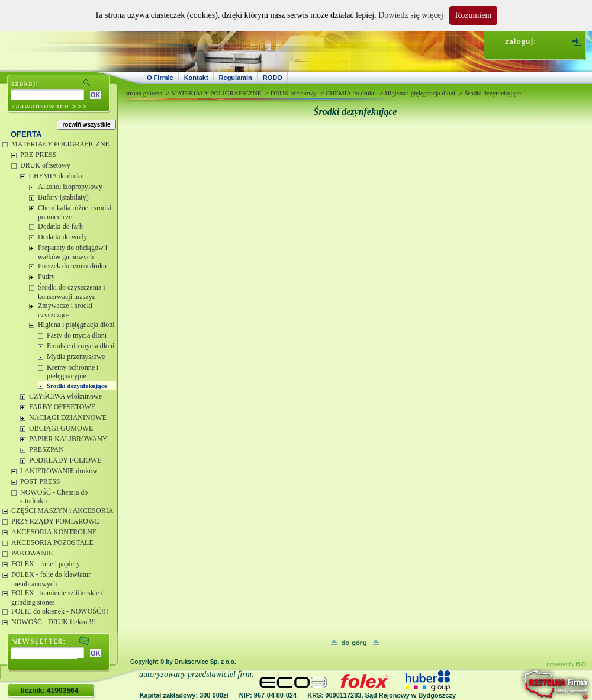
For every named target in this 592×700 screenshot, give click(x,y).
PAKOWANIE (32, 553)
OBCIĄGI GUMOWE (61, 428)
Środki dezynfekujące (77, 386)
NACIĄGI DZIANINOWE (68, 418)
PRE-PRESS (38, 155)
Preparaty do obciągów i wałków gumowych (73, 252)
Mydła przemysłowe (76, 357)
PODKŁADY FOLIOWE (65, 460)
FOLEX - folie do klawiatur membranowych (51, 579)
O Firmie (160, 78)
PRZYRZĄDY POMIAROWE (55, 521)
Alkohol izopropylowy (70, 187)
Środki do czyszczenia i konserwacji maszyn (72, 292)
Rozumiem (473, 15)
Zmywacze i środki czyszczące (65, 310)
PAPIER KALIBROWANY (68, 439)
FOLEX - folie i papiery (46, 564)
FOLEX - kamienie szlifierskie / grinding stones (57, 598)
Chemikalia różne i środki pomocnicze (75, 213)
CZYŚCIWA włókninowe (65, 396)
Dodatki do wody (62, 237)
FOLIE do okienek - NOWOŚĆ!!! (60, 611)
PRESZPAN (46, 449)
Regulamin (236, 78)
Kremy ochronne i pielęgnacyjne (73, 372)
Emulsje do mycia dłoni (81, 346)
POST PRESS (40, 481)
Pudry (46, 277)
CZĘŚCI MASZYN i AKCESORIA (62, 510)
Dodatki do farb (60, 226)
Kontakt (196, 78)
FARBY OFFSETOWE (62, 407)
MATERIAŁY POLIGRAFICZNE (60, 144)
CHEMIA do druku (57, 176)
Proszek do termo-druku (72, 266)
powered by (566, 664)
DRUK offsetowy (45, 165)
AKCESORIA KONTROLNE (54, 532)
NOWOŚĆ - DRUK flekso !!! (54, 622)
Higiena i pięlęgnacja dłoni (76, 325)
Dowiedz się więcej (411, 15)
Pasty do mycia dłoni (77, 335)
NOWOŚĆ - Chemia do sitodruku (54, 497)
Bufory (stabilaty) (63, 197)
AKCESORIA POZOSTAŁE (52, 542)
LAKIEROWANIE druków (59, 471)
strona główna (144, 93)
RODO (273, 78)
